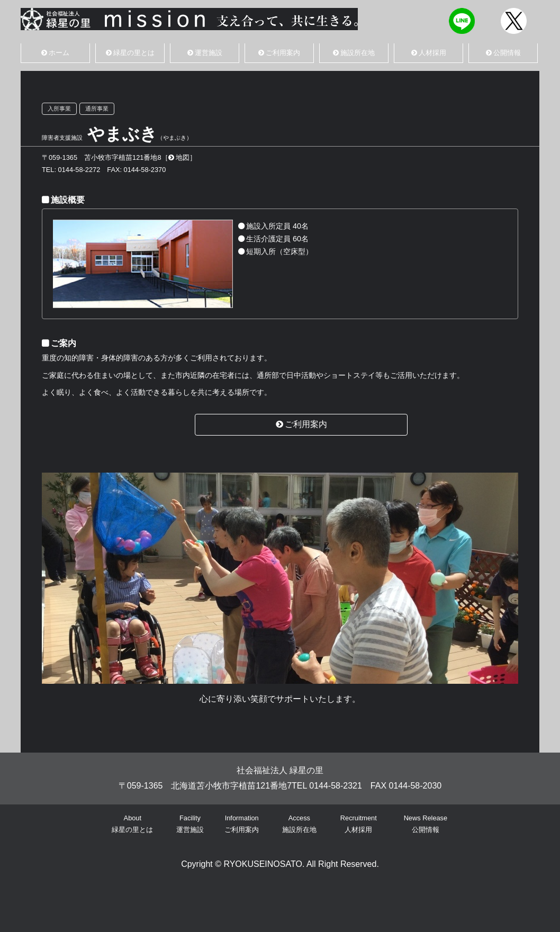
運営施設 (205, 53)
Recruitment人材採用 (359, 824)
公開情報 (503, 53)
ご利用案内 (279, 53)
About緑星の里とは (132, 824)
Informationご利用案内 (242, 824)
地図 (179, 157)
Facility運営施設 (190, 824)
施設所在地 (354, 53)
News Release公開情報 (426, 824)
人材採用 (429, 53)
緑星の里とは (130, 53)
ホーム (55, 53)
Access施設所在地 (299, 824)
